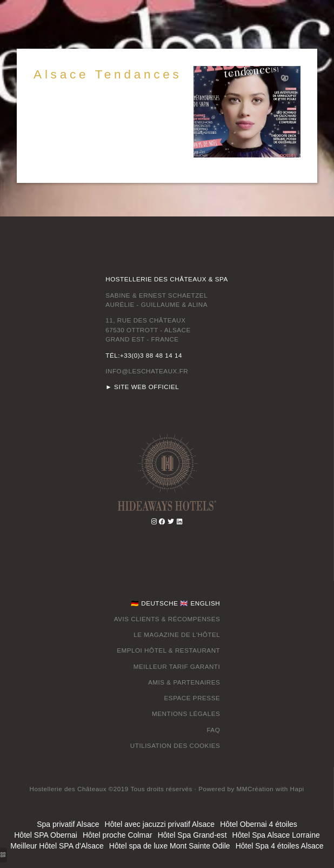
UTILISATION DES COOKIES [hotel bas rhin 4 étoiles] (175, 745)
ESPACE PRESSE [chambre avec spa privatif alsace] (192, 698)
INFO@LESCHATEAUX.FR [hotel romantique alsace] (147, 371)
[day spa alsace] (171, 521)
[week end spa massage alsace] (162, 521)
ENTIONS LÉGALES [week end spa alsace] (189, 714)
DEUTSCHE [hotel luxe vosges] (159, 603)
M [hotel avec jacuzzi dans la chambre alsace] (155, 714)
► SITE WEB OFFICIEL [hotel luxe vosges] (142, 387)
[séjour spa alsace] (154, 521)
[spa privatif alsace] (255, 789)
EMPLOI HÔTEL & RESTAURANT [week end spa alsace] (168, 650)
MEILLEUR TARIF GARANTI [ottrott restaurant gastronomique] (177, 666)
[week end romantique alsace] (297, 789)
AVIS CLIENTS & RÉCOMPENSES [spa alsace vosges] (167, 619)
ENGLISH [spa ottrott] (205, 603)
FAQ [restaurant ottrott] (213, 730)
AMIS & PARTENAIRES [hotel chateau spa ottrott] (184, 682)
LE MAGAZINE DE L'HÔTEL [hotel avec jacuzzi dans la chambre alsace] (177, 634)
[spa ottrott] (180, 521)
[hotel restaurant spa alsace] (167, 471)
